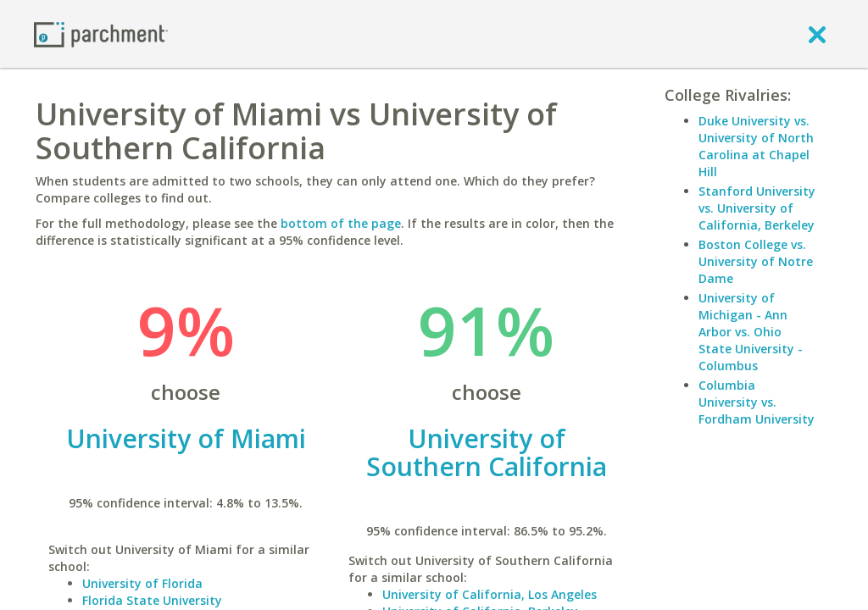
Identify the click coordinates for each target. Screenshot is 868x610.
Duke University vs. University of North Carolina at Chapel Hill (756, 146)
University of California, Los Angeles (490, 594)
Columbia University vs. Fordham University (757, 402)
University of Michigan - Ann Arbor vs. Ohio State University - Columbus (751, 332)
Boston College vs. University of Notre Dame (756, 261)
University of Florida (142, 583)
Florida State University (152, 600)
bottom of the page (341, 223)
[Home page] (101, 33)
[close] (817, 34)
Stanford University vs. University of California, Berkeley (757, 208)
